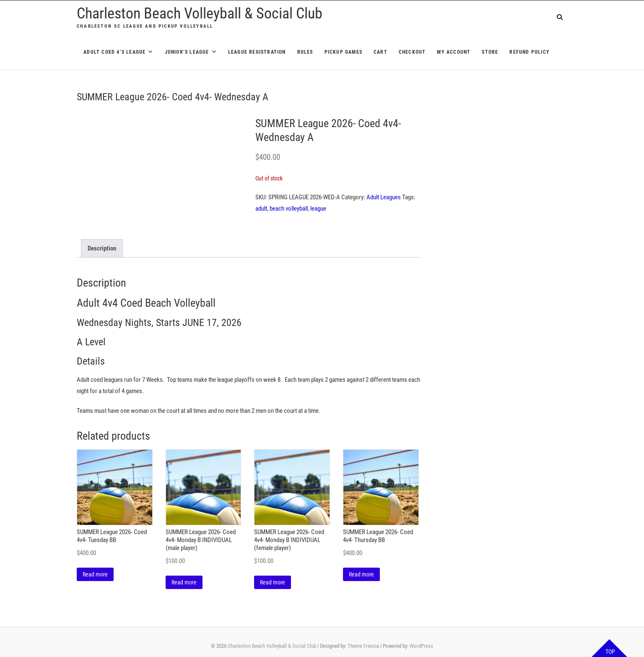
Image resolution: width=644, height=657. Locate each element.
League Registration (257, 52)
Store (490, 52)
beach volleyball (289, 209)
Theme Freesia (363, 646)
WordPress (421, 646)
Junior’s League (187, 52)
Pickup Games (343, 52)
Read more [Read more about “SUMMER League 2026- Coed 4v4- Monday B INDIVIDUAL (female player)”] (273, 582)
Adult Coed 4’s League (114, 52)
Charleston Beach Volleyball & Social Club (200, 13)
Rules (305, 52)
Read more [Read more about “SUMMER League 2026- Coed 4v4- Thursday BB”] (361, 574)
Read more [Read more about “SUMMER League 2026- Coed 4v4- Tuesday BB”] (95, 574)
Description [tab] (102, 248)
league (318, 209)
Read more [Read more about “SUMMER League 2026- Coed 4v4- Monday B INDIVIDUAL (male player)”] (184, 582)
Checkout (412, 52)
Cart (380, 52)
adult (261, 209)
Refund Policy (530, 52)
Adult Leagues (384, 197)
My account (454, 52)
